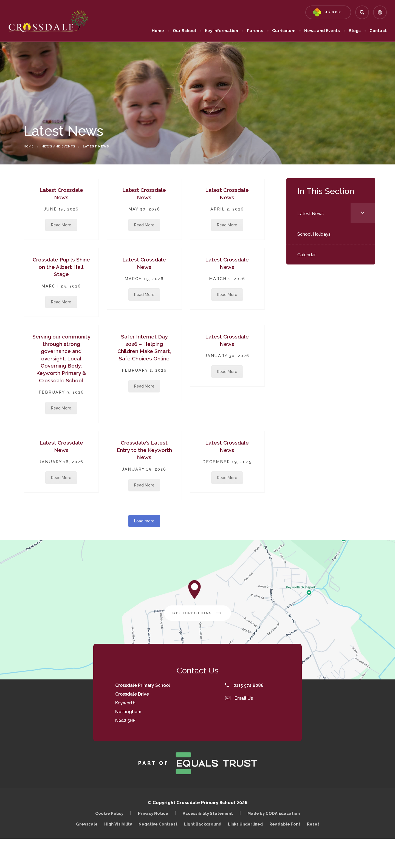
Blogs (355, 31)
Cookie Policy (109, 813)
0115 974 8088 (244, 685)
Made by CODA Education (275, 813)
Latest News (311, 214)
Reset (313, 824)
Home (158, 31)
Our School (184, 31)
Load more (144, 521)
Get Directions (202, 615)
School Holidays (314, 234)
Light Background (203, 824)
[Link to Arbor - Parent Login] (328, 12)
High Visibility (118, 824)
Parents (255, 31)
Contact (378, 31)
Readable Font (285, 824)
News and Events (322, 31)
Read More (61, 225)
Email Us (239, 698)
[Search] (362, 12)
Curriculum (284, 31)
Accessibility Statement (208, 813)
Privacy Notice (153, 813)
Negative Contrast (158, 824)
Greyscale (87, 824)
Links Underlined (245, 824)
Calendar (307, 255)
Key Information (222, 31)
